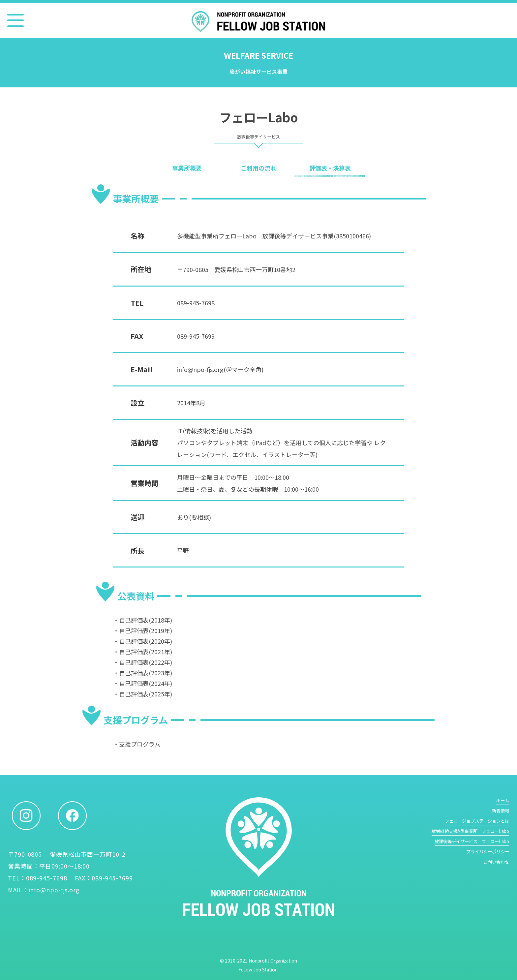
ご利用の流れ (258, 168)
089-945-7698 (196, 303)
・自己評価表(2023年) (143, 673)
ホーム (503, 800)
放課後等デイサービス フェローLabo (472, 841)
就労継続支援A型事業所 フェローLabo (470, 831)
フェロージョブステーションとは (477, 821)
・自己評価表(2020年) (143, 641)
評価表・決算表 (330, 168)
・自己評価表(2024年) (143, 683)
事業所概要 (187, 168)
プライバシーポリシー (488, 852)
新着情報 (501, 811)
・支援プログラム (137, 744)
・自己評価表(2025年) (143, 694)
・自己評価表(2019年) (143, 630)
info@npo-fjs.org (54, 890)
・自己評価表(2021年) (143, 652)
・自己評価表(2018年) (143, 620)
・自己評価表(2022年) (143, 662)
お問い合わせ (496, 862)
